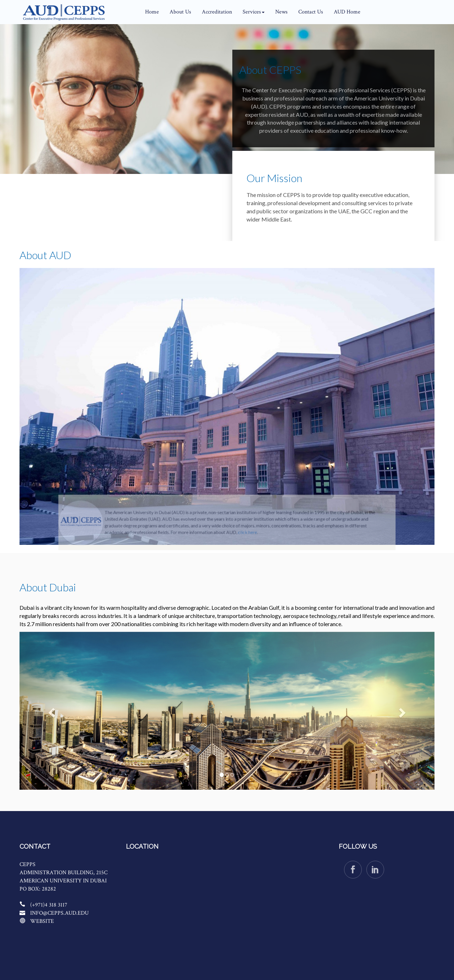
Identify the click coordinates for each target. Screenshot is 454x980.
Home (152, 12)
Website (42, 921)
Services (254, 12)
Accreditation (217, 12)
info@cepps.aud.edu (59, 913)
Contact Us (311, 12)
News (281, 12)
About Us (180, 12)
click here (243, 546)
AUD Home (347, 12)
